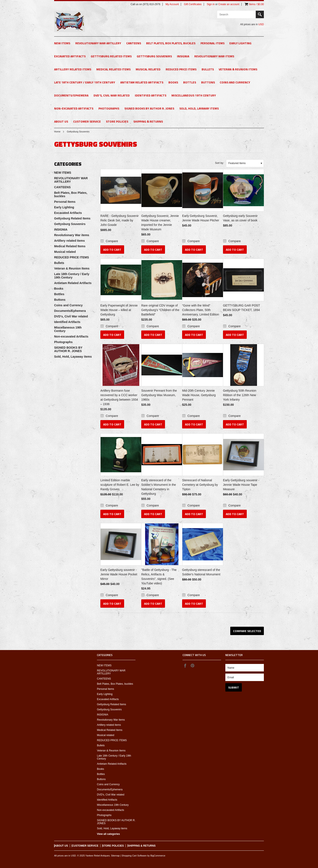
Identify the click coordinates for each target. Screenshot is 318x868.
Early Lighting (240, 43)
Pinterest (192, 665)
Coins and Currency (235, 82)
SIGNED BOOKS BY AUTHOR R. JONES (149, 108)
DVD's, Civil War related (112, 95)
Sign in (211, 4)
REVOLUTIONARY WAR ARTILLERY (98, 43)
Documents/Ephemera (71, 95)
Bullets (208, 69)
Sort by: (219, 163)
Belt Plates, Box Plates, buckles (171, 43)
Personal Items (212, 43)
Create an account (229, 4)
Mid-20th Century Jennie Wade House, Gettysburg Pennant (199, 395)
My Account (172, 4)
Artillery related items (73, 69)
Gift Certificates (193, 4)
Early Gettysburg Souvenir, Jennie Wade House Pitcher (201, 218)
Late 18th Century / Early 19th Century (85, 82)
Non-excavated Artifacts (74, 108)
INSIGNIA (183, 56)
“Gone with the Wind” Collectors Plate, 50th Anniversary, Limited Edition (201, 310)
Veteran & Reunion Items (238, 69)
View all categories (108, 834)
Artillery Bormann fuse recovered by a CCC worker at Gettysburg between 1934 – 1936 (119, 397)
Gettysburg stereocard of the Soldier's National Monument (201, 572)
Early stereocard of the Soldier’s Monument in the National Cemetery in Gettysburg (159, 487)
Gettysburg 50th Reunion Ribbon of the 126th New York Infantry (240, 395)
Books (173, 82)
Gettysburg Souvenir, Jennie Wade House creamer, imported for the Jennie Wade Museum (160, 223)
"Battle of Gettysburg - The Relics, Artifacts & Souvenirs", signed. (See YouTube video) (159, 577)
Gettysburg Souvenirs (154, 56)
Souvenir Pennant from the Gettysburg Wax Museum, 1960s (159, 395)
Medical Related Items (113, 69)
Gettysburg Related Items (111, 56)
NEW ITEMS (62, 43)
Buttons (208, 82)
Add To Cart (112, 250)
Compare (112, 241)
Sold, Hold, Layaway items (199, 108)
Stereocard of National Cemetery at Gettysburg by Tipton (200, 485)
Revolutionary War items (214, 56)
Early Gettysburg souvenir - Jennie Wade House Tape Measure (241, 485)
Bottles (190, 82)
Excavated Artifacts (70, 56)
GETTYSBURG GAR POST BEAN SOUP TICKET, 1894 (241, 308)
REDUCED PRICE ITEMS (181, 69)
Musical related (148, 69)
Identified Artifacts (151, 95)
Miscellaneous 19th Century (194, 95)
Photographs (109, 108)
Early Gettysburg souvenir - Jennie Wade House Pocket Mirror (119, 574)
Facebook (185, 665)
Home (57, 132)
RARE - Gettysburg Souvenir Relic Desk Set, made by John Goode (120, 220)
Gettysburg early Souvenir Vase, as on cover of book (240, 218)
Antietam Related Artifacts (142, 82)
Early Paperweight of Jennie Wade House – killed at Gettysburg (119, 310)
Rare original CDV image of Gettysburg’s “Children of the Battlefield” (160, 310)
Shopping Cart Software (134, 856)
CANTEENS (134, 43)
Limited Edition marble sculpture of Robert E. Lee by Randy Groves (120, 485)
